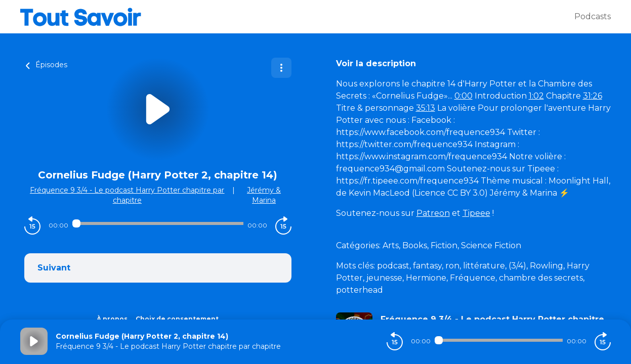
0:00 (464, 96)
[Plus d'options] (281, 68)
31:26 (593, 96)
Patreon (433, 213)
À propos (112, 319)
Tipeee (476, 213)
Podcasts (593, 16)
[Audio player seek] (158, 223)
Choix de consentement (177, 319)
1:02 (536, 96)
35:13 (426, 108)
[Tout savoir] (297, 17)
